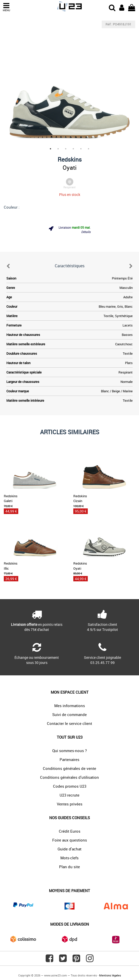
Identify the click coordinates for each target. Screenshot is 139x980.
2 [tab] (58, 149)
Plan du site (69, 867)
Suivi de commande (69, 714)
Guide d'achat (69, 849)
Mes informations (70, 706)
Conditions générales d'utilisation (69, 777)
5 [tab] (81, 149)
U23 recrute (69, 795)
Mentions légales (110, 975)
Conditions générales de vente (69, 768)
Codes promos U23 (70, 786)
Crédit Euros (70, 831)
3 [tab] (66, 149)
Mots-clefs (69, 858)
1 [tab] (50, 149)
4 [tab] (73, 149)
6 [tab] (89, 149)
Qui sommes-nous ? (69, 751)
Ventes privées (70, 804)
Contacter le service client (69, 723)
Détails (86, 232)
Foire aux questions (70, 840)
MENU (6, 7)
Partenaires (69, 759)
